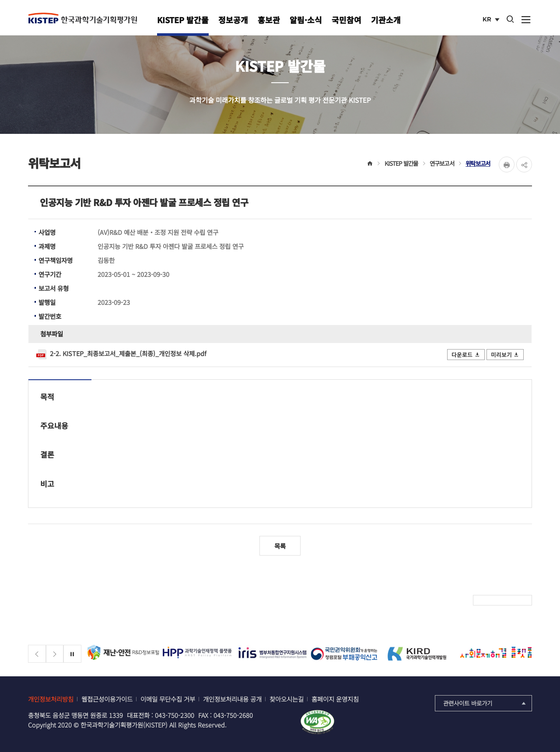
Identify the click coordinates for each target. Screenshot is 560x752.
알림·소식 (306, 20)
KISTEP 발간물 (183, 20)
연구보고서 (442, 163)
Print (507, 164)
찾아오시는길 (287, 699)
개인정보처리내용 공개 (232, 699)
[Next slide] (55, 654)
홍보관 (269, 20)
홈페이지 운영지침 (335, 699)
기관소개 (386, 20)
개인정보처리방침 (51, 699)
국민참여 (346, 20)
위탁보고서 (478, 163)
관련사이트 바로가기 (485, 703)
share (524, 164)
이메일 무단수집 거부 (168, 699)
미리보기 (505, 355)
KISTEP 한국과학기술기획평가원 (83, 18)
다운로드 (466, 355)
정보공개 (233, 20)
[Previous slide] (37, 654)
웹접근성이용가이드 (107, 699)
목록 (280, 546)
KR (492, 20)
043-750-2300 (175, 715)
